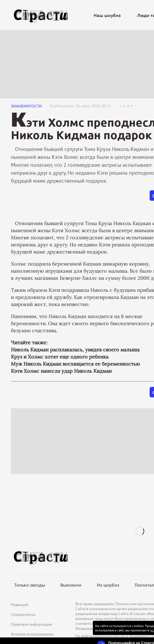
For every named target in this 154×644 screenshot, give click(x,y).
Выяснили (71, 585)
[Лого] (41, 15)
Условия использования (32, 634)
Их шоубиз (108, 585)
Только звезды (30, 585)
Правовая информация (32, 624)
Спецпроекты (23, 614)
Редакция (20, 604)
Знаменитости (26, 106)
